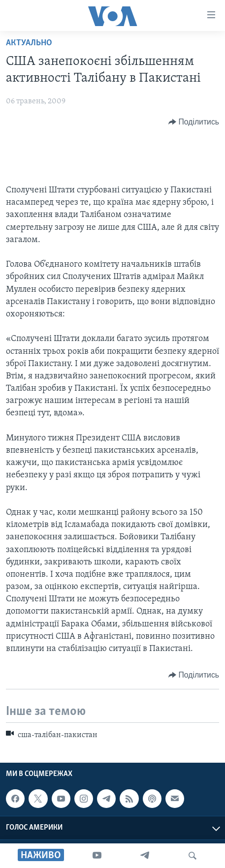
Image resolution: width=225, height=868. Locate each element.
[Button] (194, 122)
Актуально (29, 43)
